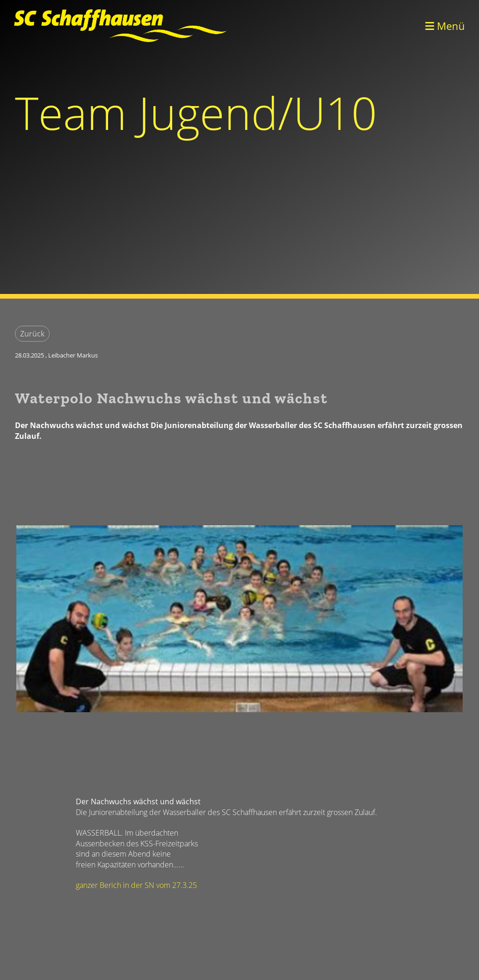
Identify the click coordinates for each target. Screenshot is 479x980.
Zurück (32, 334)
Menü (445, 26)
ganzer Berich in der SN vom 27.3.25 (136, 885)
